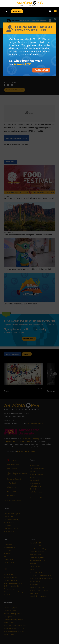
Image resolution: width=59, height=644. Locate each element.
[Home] (30, 4)
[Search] (50, 11)
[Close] (55, 20)
